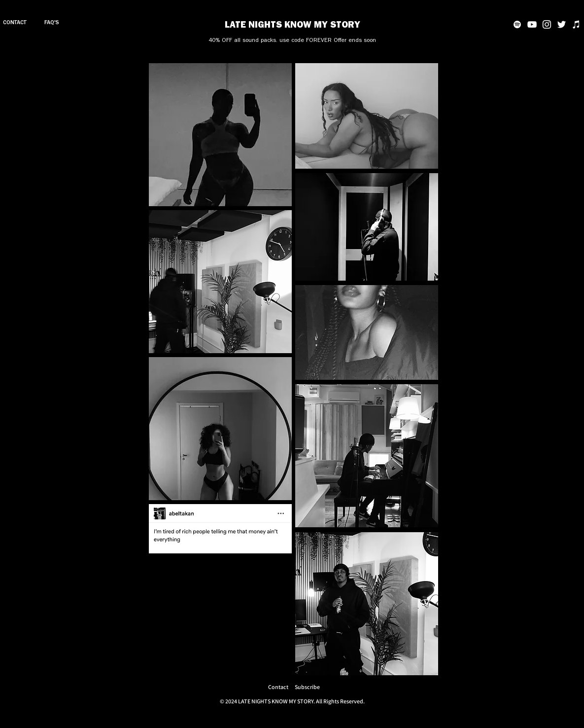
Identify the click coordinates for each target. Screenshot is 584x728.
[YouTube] (532, 24)
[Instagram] (547, 24)
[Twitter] (562, 24)
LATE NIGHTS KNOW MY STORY (292, 26)
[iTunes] (576, 24)
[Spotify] (517, 24)
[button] (307, 687)
